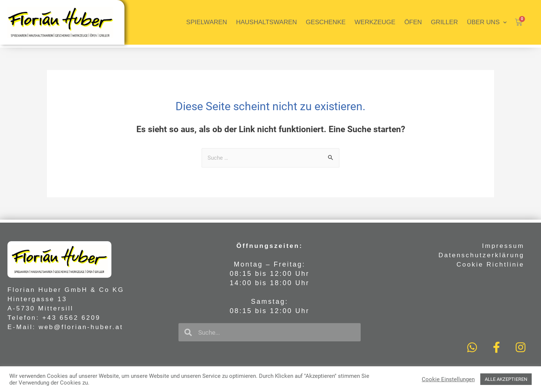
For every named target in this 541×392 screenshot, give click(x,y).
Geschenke (326, 22)
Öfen (413, 22)
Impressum (503, 246)
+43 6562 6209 (72, 318)
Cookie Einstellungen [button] (448, 379)
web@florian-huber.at (81, 327)
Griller (444, 22)
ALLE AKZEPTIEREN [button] (506, 379)
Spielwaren (207, 22)
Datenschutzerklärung (481, 255)
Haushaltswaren (266, 22)
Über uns (487, 23)
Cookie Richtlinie (490, 264)
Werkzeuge (375, 22)
